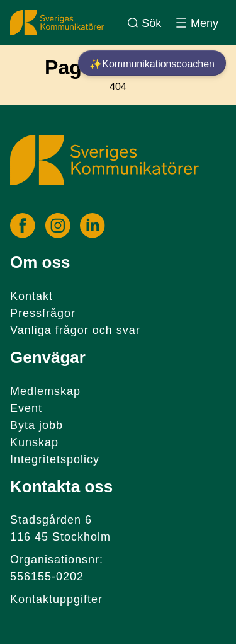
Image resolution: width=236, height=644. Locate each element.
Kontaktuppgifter (56, 599)
